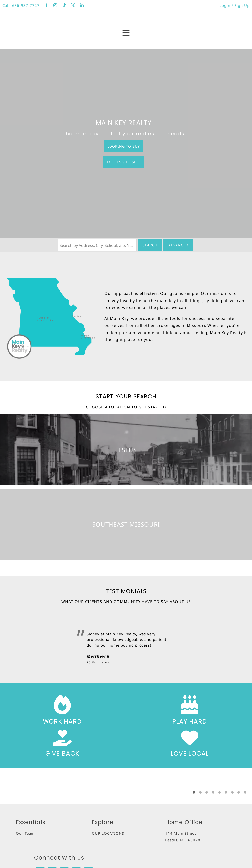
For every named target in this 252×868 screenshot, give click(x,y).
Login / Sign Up (235, 5)
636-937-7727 (26, 5)
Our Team (25, 833)
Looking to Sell (124, 162)
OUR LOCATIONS (108, 833)
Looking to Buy (124, 146)
